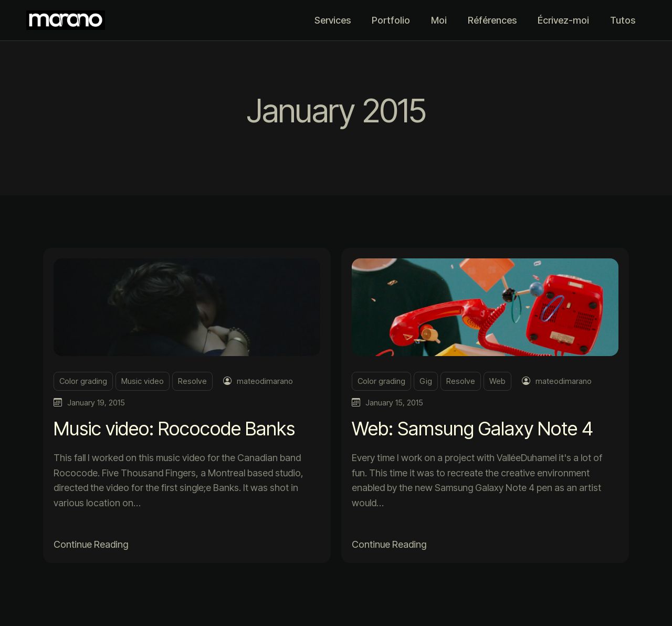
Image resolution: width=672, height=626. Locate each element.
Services (333, 20)
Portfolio (391, 20)
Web (497, 381)
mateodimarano (265, 381)
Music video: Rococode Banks (174, 429)
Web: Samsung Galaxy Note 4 (472, 429)
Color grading (83, 381)
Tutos (623, 20)
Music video (143, 381)
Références (492, 20)
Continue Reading (91, 544)
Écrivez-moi (563, 20)
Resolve (192, 381)
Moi (439, 20)
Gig (426, 381)
